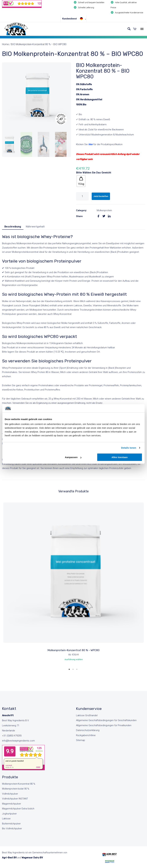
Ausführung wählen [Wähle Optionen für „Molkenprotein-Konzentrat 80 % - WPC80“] (74, 659)
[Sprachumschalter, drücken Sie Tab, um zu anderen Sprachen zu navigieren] (82, 19)
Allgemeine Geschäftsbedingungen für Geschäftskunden (106, 720)
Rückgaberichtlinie (86, 735)
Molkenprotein (104, 210)
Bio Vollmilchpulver (12, 829)
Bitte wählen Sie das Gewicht (94, 173)
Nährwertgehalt (35, 227)
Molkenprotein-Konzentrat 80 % (19, 784)
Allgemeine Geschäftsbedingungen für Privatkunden (104, 725)
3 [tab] (77, 670)
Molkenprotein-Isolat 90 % (16, 789)
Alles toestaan (120, 457)
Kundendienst (70, 19)
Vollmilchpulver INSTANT (15, 799)
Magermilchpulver (12, 804)
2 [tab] (73, 670)
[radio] (81, 181)
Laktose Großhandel (87, 715)
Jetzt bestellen (101, 196)
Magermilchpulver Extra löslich (18, 809)
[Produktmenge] (82, 196)
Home (5, 44)
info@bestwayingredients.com (18, 741)
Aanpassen (73, 457)
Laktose (6, 819)
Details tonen (129, 448)
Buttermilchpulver (11, 824)
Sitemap (81, 740)
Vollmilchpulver (10, 794)
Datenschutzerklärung (88, 730)
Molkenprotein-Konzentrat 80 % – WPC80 (74, 650)
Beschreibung (13, 227)
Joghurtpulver (9, 814)
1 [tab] (70, 670)
